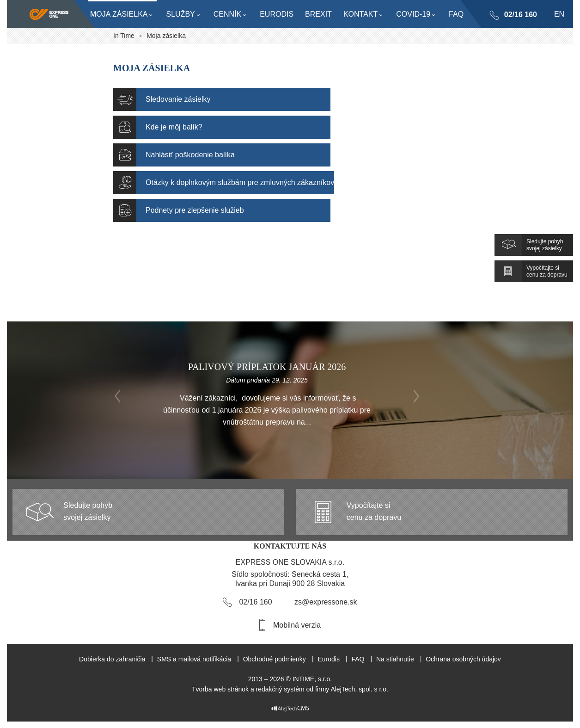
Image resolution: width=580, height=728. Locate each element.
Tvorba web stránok (220, 689)
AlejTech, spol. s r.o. (359, 689)
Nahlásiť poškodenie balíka (190, 155)
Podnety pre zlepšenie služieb (195, 210)
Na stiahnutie (395, 659)
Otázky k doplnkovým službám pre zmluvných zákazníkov (240, 182)
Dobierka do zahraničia (112, 659)
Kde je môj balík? (174, 127)
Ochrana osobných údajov (463, 659)
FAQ (358, 659)
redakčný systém (280, 689)
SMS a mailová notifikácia (194, 659)
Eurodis (328, 659)
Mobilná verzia (297, 625)
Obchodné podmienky (275, 659)
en (559, 14)
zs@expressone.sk (326, 602)
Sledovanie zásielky (178, 99)
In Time (124, 36)
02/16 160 (520, 15)
